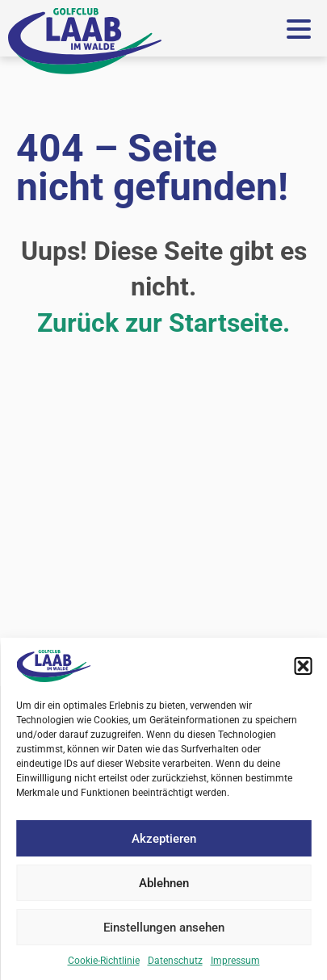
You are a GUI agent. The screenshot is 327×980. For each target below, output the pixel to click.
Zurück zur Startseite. (163, 323)
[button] (303, 666)
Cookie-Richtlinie (104, 961)
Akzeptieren (164, 839)
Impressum (235, 961)
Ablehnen (164, 883)
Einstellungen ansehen (164, 928)
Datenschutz (175, 961)
